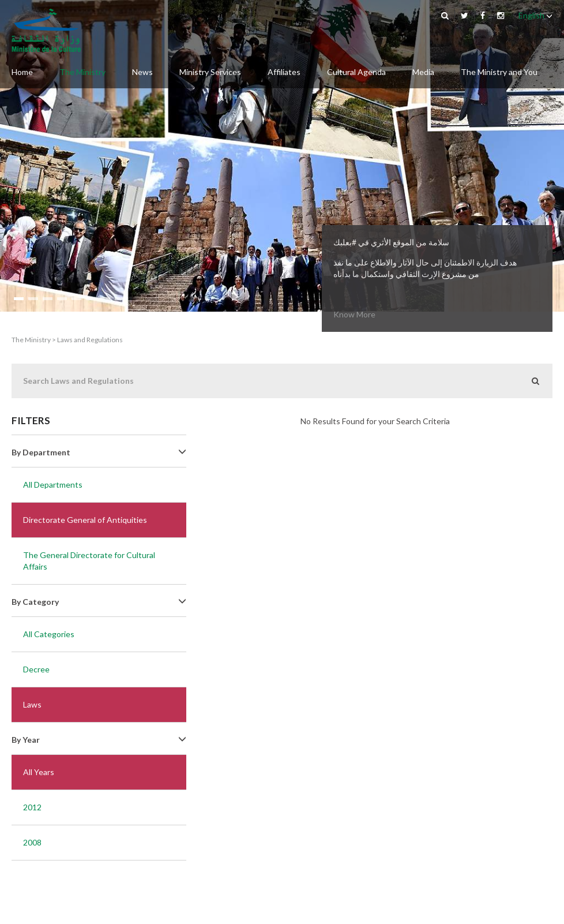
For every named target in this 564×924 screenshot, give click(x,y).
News (142, 72)
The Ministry (82, 72)
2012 (32, 807)
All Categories (49, 634)
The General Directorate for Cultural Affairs (89, 561)
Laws (32, 704)
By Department (99, 452)
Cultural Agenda (356, 72)
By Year (99, 740)
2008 (32, 842)
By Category (99, 602)
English (535, 15)
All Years (39, 772)
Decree (36, 669)
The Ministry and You (499, 72)
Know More (354, 314)
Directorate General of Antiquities (85, 520)
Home (22, 72)
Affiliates (284, 72)
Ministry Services (210, 72)
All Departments (53, 485)
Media (423, 72)
